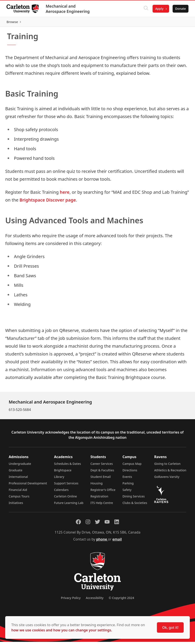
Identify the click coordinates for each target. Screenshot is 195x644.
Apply (159, 9)
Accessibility (95, 600)
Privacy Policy (71, 600)
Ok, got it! (170, 627)
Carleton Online (65, 498)
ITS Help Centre (102, 505)
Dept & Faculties (102, 472)
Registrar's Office (103, 492)
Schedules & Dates (67, 466)
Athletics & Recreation (170, 472)
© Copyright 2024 (121, 600)
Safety (127, 492)
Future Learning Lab (69, 505)
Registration (99, 498)
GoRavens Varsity (167, 479)
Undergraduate (20, 466)
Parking (128, 485)
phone (102, 541)
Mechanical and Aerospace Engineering (68, 9)
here (65, 194)
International (18, 479)
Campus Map (132, 466)
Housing (97, 485)
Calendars (61, 492)
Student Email (101, 479)
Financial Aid (18, 492)
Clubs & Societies (135, 505)
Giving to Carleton (167, 466)
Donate (180, 9)
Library (59, 479)
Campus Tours (19, 498)
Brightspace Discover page (48, 202)
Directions (130, 472)
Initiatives (16, 505)
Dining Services (134, 498)
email (117, 541)
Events (127, 479)
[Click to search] (146, 9)
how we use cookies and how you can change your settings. (62, 630)
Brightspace (63, 472)
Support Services (66, 485)
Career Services (102, 466)
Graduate (16, 472)
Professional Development (28, 485)
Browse (180, 23)
